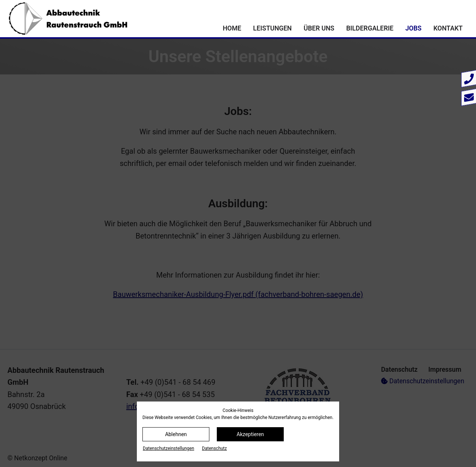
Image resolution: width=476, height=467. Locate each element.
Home (232, 28)
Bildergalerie (370, 28)
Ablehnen (176, 434)
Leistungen (273, 28)
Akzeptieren (250, 434)
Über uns (319, 28)
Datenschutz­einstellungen (168, 448)
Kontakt (448, 28)
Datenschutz (214, 448)
